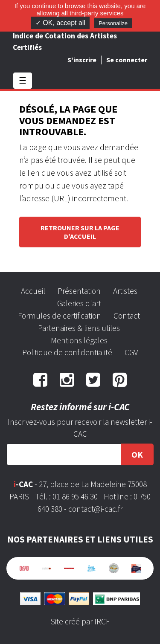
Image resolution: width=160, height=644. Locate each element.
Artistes (125, 291)
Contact (127, 316)
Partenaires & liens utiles (79, 328)
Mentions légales (79, 340)
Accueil (33, 291)
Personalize (113, 23)
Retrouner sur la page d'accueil (80, 232)
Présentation (79, 291)
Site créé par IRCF (80, 621)
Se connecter (127, 60)
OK (137, 454)
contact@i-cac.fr (95, 509)
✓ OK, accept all (60, 23)
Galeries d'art (79, 303)
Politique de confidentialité (67, 352)
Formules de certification (60, 316)
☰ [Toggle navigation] (23, 80)
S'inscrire (82, 60)
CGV (131, 352)
